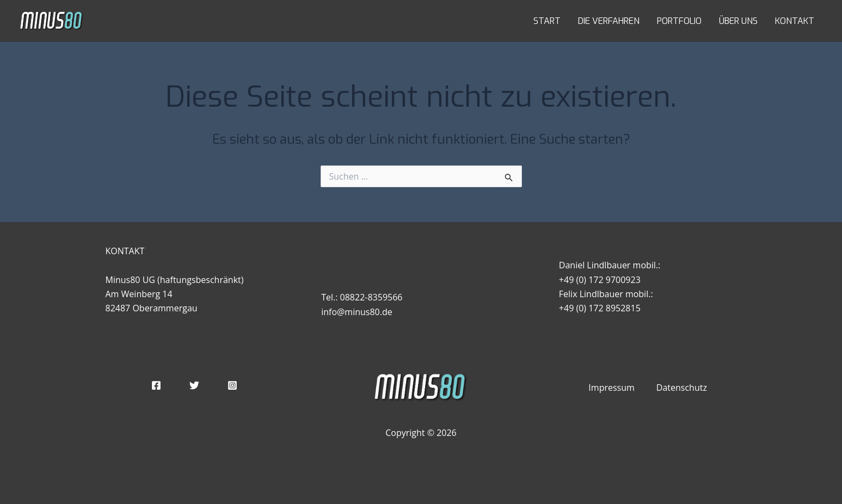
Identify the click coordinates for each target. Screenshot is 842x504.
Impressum (611, 388)
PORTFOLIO (679, 21)
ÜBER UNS (738, 21)
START (547, 21)
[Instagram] (232, 385)
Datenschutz (682, 388)
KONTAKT (795, 21)
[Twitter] (194, 385)
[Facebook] (156, 385)
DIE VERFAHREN (609, 21)
